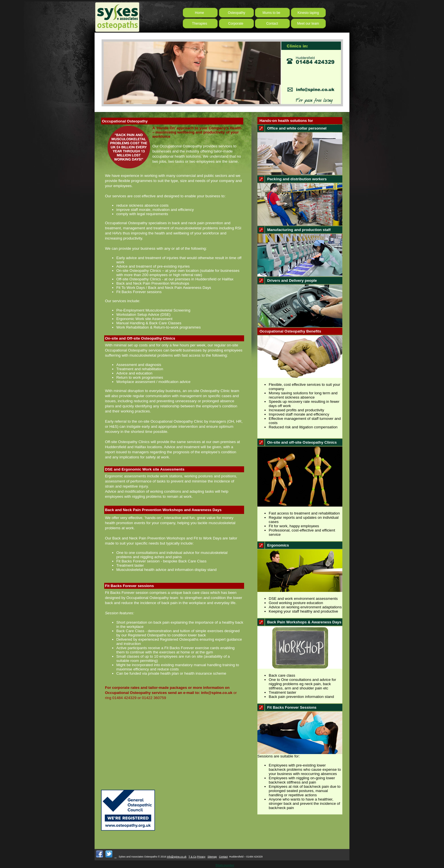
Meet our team (307, 24)
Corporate (234, 24)
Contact (269, 24)
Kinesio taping (308, 13)
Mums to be (271, 13)
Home (198, 13)
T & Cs (192, 857)
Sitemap (212, 857)
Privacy (201, 857)
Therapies (199, 24)
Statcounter (225, 865)
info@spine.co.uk (177, 857)
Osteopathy (233, 13)
